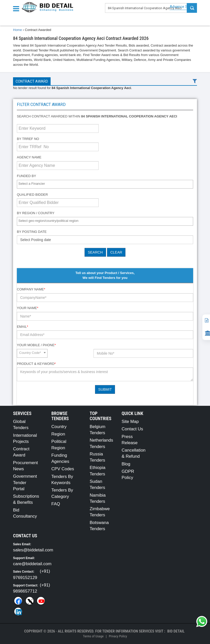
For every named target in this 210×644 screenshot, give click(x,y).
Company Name (31, 289)
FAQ (56, 504)
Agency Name (29, 157)
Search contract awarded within (97, 116)
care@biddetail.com (32, 564)
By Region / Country (36, 213)
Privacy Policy (118, 636)
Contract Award (32, 81)
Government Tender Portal (25, 483)
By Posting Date (32, 232)
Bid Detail (176, 631)
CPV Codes (63, 469)
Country (59, 427)
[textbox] (106, 184)
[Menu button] (17, 8)
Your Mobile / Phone (36, 345)
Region (58, 434)
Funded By (26, 176)
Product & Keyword (36, 364)
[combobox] (105, 184)
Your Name (28, 308)
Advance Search (183, 7)
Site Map (130, 422)
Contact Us (132, 429)
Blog (126, 464)
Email (22, 327)
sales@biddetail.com (33, 550)
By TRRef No (28, 139)
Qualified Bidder (32, 195)
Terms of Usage (93, 636)
